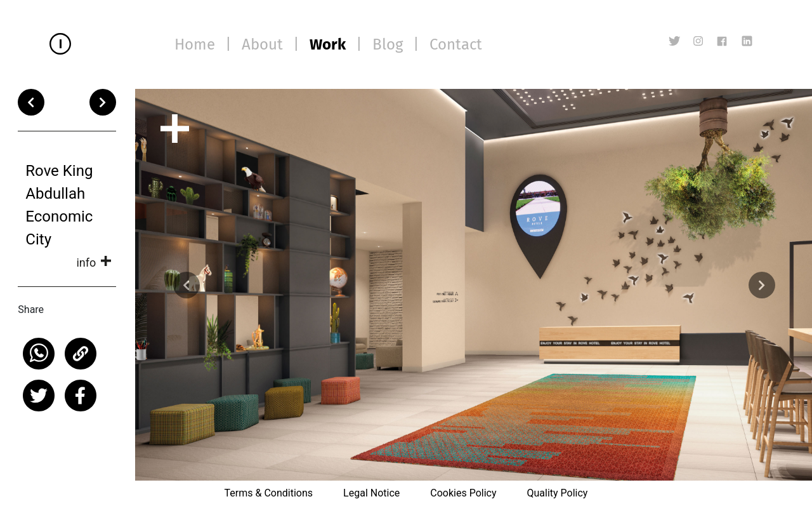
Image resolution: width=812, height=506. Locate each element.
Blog (388, 44)
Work (328, 44)
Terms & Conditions (269, 493)
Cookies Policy (463, 493)
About (262, 44)
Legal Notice (371, 493)
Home (195, 44)
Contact (456, 44)
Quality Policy (557, 493)
